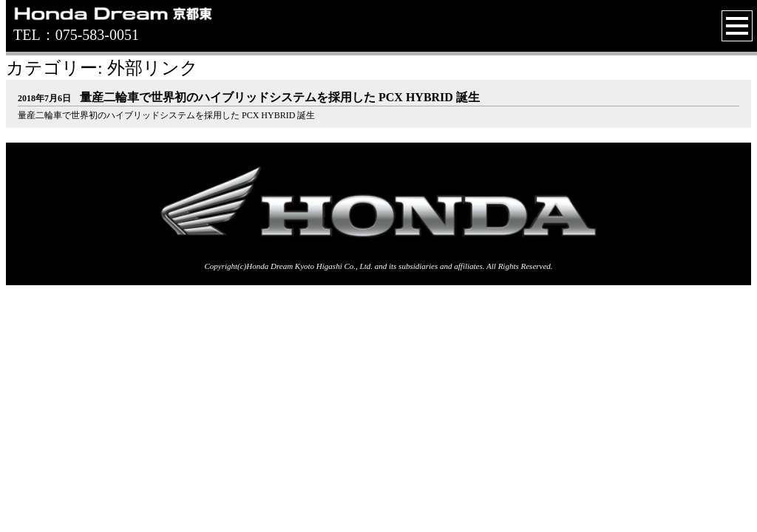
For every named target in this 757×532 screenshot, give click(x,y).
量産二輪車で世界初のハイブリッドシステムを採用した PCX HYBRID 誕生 (249, 97)
